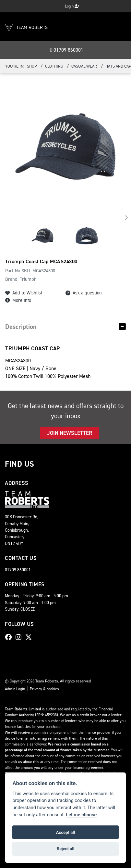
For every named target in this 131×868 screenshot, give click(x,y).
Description (21, 327)
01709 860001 (67, 50)
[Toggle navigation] (121, 27)
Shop (32, 66)
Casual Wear (84, 66)
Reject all (65, 849)
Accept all (65, 832)
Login (72, 6)
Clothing (54, 66)
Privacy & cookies (44, 689)
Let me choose (81, 815)
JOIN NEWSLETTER (70, 433)
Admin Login (15, 689)
